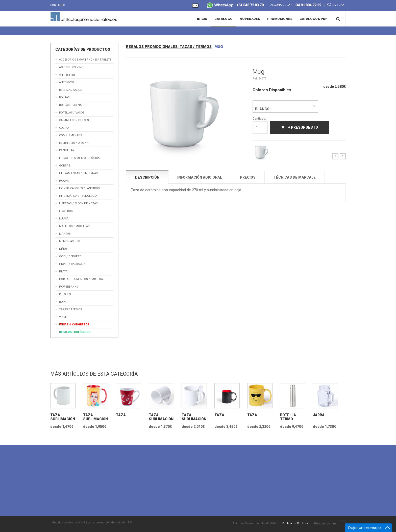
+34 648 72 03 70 (235, 6)
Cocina (64, 128)
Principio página (330, 524)
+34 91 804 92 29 (308, 5)
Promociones (280, 19)
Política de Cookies (295, 523)
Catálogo (224, 19)
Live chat (335, 5)
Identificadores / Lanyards (79, 188)
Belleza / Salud (71, 90)
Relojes (65, 294)
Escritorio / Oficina (74, 143)
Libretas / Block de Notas (78, 203)
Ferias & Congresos (74, 325)
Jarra (319, 415)
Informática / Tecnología (78, 196)
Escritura (67, 150)
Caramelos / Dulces (74, 120)
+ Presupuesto (300, 127)
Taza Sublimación (63, 417)
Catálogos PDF (313, 19)
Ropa (63, 302)
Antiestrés (67, 75)
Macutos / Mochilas (74, 226)
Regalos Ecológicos (75, 332)
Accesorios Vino (71, 67)
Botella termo (288, 417)
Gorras (65, 166)
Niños (63, 249)
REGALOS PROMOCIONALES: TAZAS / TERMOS (169, 47)
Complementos (71, 135)
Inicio (202, 19)
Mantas (65, 234)
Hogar (64, 181)
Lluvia (64, 219)
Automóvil (67, 82)
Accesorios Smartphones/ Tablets (85, 60)
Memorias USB (70, 241)
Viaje (63, 317)
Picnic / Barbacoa (72, 264)
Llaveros (66, 211)
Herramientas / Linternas (78, 173)
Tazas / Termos (71, 309)
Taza (121, 415)
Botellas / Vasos (72, 113)
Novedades (250, 19)
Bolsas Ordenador (73, 105)
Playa (63, 272)
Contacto (58, 5)
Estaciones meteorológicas (80, 158)
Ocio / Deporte (70, 256)
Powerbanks (69, 287)
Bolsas (64, 97)
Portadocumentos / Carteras (82, 279)
